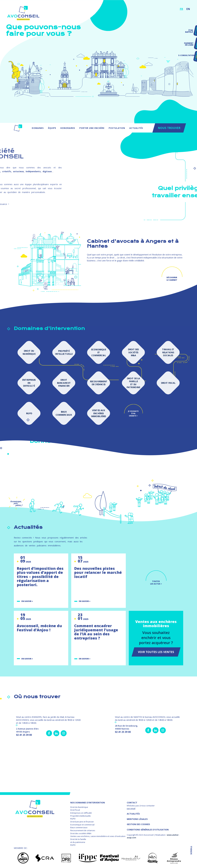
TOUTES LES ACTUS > (156, 583)
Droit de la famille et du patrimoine (78, 841)
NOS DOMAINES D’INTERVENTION (88, 803)
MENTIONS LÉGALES (137, 819)
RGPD (73, 819)
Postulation (117, 128)
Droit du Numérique (79, 807)
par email (131, 808)
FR (181, 9)
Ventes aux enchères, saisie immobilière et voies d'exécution (98, 836)
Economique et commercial (82, 825)
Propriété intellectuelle (81, 816)
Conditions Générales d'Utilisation (148, 830)
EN (188, 9)
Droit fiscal (75, 810)
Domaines (38, 128)
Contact (132, 803)
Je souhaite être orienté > (133, 413)
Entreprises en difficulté (81, 813)
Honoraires (68, 128)
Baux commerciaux (79, 827)
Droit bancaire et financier (82, 822)
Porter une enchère (92, 128)
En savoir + (27, 601)
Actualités (136, 128)
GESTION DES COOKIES (138, 824)
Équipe (52, 128)
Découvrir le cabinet (172, 279)
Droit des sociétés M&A (81, 833)
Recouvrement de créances (83, 830)
